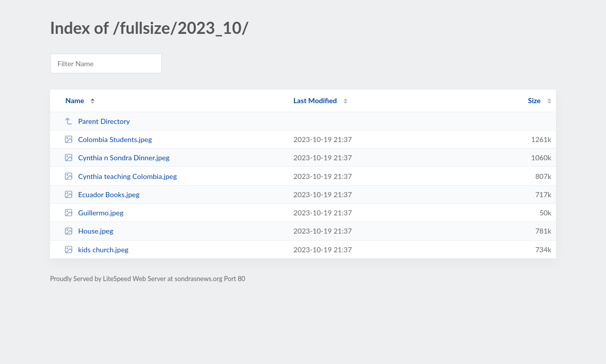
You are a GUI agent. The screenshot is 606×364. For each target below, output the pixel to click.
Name (75, 100)
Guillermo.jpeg (94, 213)
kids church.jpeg (96, 249)
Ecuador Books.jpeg (102, 194)
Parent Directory (97, 121)
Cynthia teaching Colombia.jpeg (120, 176)
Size (534, 100)
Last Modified (315, 100)
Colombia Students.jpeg (108, 139)
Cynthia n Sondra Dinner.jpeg (117, 157)
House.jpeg (89, 231)
